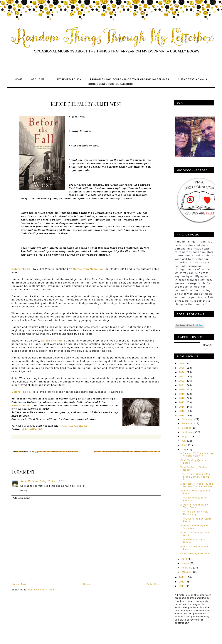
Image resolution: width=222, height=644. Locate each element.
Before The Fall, (22, 405)
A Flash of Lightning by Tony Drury (194, 506)
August (186, 437)
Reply (24, 491)
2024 (182, 372)
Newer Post (19, 584)
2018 (182, 398)
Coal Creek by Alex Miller (196, 554)
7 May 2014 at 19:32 (52, 481)
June (185, 445)
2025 (182, 368)
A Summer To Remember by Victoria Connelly (197, 455)
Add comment (21, 498)
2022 (182, 381)
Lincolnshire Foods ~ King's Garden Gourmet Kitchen (197, 485)
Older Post (153, 584)
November (188, 423)
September (188, 432)
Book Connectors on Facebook (111, 84)
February (187, 568)
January (186, 572)
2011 (182, 586)
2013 (182, 577)
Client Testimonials (192, 79)
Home (19, 79)
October (186, 428)
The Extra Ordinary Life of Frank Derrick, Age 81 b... (196, 477)
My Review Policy (69, 79)
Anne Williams (29, 481)
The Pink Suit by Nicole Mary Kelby (194, 513)
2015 (182, 411)
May (184, 450)
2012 (182, 582)
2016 (182, 407)
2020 (182, 390)
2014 (182, 416)
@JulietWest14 (32, 429)
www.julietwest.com (74, 426)
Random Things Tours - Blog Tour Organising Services (130, 79)
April (184, 559)
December (188, 419)
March (185, 563)
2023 (182, 377)
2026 (182, 364)
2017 (182, 402)
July (184, 441)
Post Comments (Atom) (42, 590)
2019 (182, 394)
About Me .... (40, 79)
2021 (182, 385)
